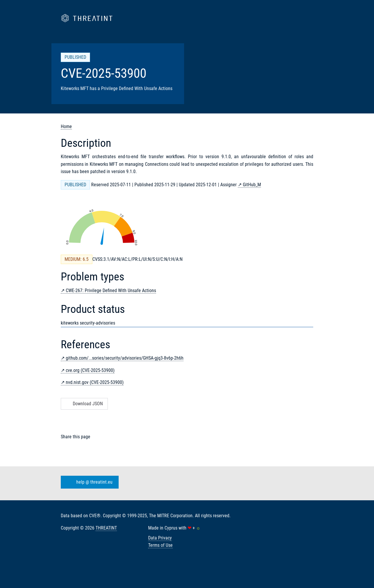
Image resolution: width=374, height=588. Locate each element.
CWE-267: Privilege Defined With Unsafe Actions (111, 290)
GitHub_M (252, 185)
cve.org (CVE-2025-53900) (90, 370)
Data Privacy (160, 538)
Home (66, 126)
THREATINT (106, 528)
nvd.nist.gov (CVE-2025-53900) (95, 382)
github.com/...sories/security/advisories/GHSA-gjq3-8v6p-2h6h (125, 358)
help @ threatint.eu (89, 482)
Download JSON (84, 404)
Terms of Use (160, 545)
